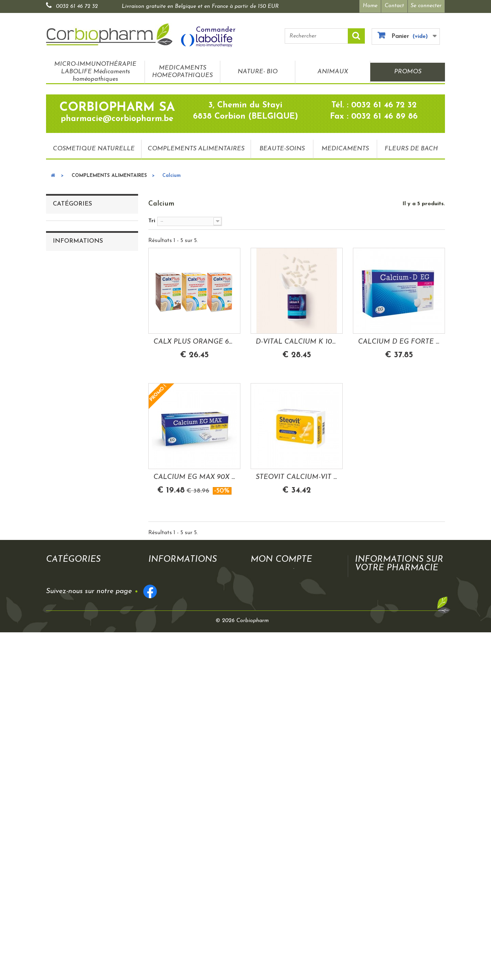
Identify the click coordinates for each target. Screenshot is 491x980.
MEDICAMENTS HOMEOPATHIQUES (182, 72)
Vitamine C (72, 311)
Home (370, 6)
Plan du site (73, 770)
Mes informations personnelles (296, 835)
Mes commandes (279, 816)
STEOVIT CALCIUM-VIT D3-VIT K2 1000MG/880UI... (297, 477)
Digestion (70, 475)
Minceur (68, 529)
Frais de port (172, 835)
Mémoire (69, 518)
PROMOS (408, 72)
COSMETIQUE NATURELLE (94, 149)
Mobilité (69, 442)
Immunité (70, 377)
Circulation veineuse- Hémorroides (98, 551)
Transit (67, 398)
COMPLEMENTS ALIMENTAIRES (196, 149)
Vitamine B (72, 300)
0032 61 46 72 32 (77, 6)
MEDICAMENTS (345, 149)
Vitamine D (72, 322)
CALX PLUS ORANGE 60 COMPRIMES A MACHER (194, 342)
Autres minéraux (78, 497)
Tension (67, 617)
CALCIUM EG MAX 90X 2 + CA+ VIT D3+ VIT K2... (194, 477)
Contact (394, 6)
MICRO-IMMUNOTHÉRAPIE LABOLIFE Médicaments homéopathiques (95, 72)
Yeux (64, 540)
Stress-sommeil (77, 409)
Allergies (69, 628)
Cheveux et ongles (80, 595)
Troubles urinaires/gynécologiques (98, 431)
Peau (64, 486)
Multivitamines (77, 344)
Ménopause (72, 584)
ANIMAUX (333, 72)
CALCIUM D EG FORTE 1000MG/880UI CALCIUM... (399, 342)
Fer (62, 508)
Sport (65, 638)
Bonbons (69, 649)
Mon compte (281, 805)
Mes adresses (275, 829)
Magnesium (72, 366)
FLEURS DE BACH (411, 149)
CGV (64, 737)
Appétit (68, 573)
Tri (152, 221)
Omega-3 (69, 388)
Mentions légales (79, 748)
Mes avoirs (272, 823)
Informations (78, 707)
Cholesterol (72, 420)
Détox (65, 562)
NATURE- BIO (258, 72)
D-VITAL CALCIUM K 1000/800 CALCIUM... (297, 342)
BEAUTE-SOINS (282, 149)
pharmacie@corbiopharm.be (411, 878)
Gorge (65, 464)
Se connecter (426, 6)
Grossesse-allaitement (85, 606)
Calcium (68, 355)
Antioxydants (75, 333)
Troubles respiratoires (85, 453)
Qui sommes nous (81, 726)
